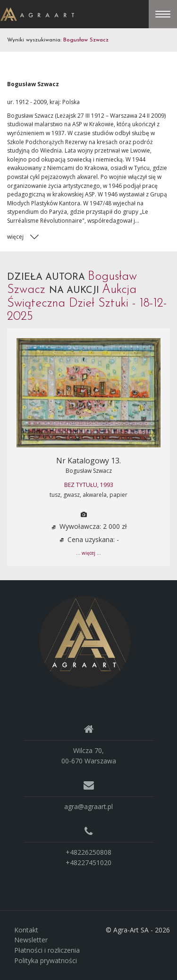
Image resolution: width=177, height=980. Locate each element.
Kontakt (26, 930)
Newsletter (31, 940)
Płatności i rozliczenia (47, 950)
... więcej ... (88, 553)
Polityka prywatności (46, 960)
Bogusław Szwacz (89, 471)
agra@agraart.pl (88, 806)
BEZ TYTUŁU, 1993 (89, 485)
